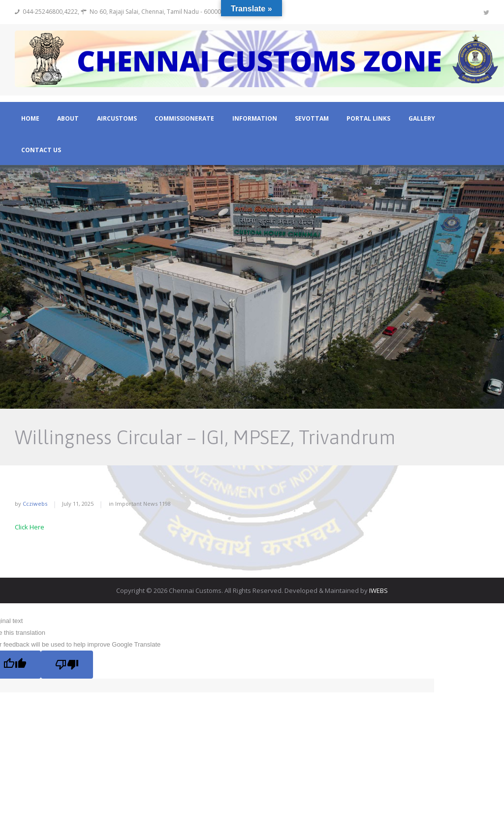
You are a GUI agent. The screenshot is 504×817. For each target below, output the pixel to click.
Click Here (30, 527)
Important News (136, 504)
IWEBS (378, 590)
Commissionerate (184, 119)
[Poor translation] (67, 664)
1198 (165, 504)
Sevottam (312, 119)
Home (30, 119)
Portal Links (368, 119)
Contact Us (41, 150)
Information (255, 119)
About (68, 119)
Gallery (422, 119)
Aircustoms (117, 119)
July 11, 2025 (78, 504)
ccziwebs (35, 504)
